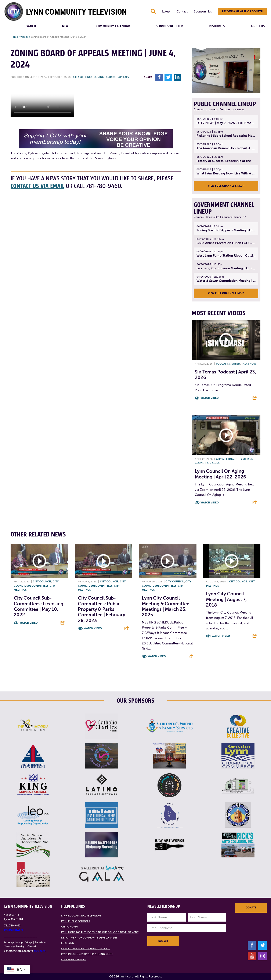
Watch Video (210, 398)
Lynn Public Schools (76, 921)
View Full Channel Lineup (226, 186)
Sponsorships (203, 12)
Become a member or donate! (242, 11)
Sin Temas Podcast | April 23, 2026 (225, 375)
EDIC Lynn (68, 943)
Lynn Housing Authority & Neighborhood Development (100, 932)
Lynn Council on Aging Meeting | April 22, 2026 (220, 474)
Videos (24, 37)
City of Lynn (245, 459)
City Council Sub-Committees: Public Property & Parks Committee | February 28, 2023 (102, 609)
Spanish (235, 364)
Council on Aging (207, 463)
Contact (182, 12)
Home (14, 37)
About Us (258, 26)
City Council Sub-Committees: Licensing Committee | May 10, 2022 (39, 606)
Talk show (249, 364)
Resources (217, 26)
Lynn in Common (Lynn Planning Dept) (87, 954)
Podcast (222, 364)
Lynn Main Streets (73, 959)
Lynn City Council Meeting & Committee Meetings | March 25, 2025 (166, 606)
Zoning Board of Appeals (111, 77)
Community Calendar (113, 26)
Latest (166, 12)
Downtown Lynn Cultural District (85, 948)
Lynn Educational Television (81, 916)
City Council (42, 582)
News (66, 26)
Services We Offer (169, 26)
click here (39, 951)
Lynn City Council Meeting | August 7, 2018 (226, 599)
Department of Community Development (89, 938)
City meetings (83, 77)
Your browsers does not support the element (42, 101)
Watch (31, 26)
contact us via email (37, 186)
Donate (251, 908)
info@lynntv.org (14, 930)
